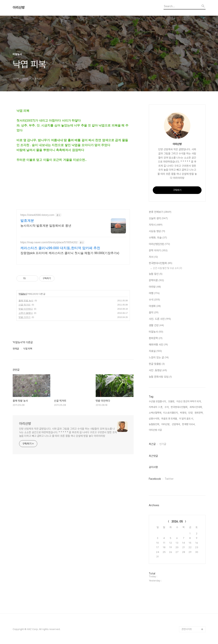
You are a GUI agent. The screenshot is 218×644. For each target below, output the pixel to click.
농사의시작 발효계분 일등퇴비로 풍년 (46, 226)
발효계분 (27, 221)
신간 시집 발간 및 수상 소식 (168, 268)
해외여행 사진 (158, 345)
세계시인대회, (196, 407)
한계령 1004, (189, 424)
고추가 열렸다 (26, 313)
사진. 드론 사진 (160, 319)
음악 (154, 313)
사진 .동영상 (158, 370)
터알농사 (23, 294)
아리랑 (155, 287)
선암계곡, (176, 424)
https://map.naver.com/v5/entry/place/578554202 (49, 242)
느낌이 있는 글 (159, 358)
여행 (154, 293)
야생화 (155, 306)
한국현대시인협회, (179, 407)
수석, (167, 407)
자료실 (155, 351)
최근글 (152, 444)
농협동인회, (154, 424)
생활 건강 (156, 325)
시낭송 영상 (157, 231)
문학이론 (156, 281)
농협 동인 (156, 274)
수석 (154, 300)
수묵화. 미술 (158, 238)
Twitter (169, 479)
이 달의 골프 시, (186, 419)
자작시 (156, 225)
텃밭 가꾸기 (24, 317)
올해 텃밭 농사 (26, 301)
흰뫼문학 (156, 338)
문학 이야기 (158, 251)
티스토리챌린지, (171, 413)
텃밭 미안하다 (26, 309)
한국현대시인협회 (161, 263)
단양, (191, 413)
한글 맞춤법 (157, 364)
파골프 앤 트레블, (169, 419)
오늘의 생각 (158, 219)
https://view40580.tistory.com (37, 215)
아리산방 (19, 8)
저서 (153, 257)
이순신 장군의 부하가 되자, (189, 401)
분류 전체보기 (160, 212)
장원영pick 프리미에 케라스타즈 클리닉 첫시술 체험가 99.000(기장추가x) (70, 253)
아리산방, (166, 424)
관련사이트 (187, 629)
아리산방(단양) (159, 244)
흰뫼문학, (199, 413)
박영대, (183, 413)
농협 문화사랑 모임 (160, 377)
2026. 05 (177, 522)
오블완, (171, 401)
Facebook (155, 479)
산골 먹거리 (24, 305)
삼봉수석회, (154, 419)
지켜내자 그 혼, (156, 407)
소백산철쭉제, (155, 413)
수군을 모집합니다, (158, 401)
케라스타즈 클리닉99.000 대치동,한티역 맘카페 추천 (60, 248)
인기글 (163, 444)
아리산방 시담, (156, 430)
